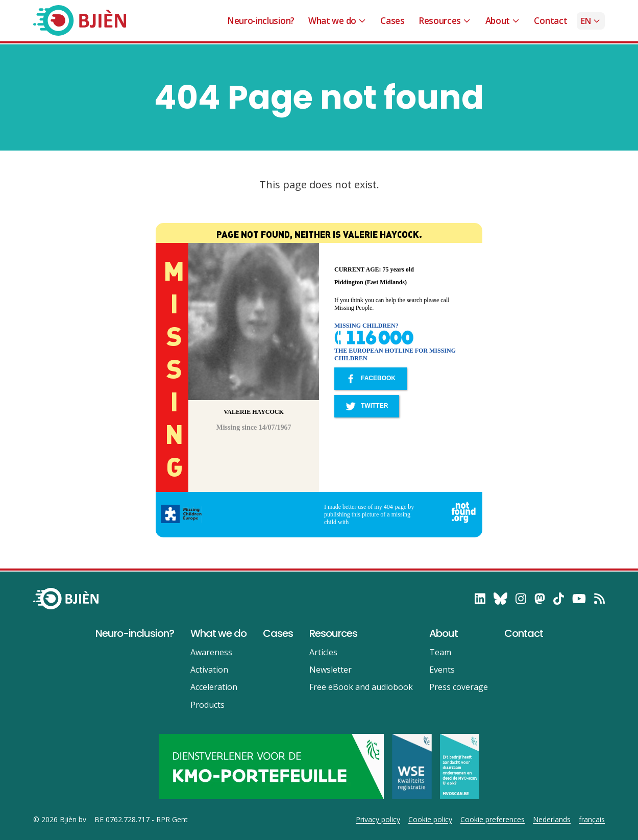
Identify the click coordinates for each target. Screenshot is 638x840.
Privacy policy (378, 820)
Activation (209, 670)
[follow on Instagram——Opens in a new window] (521, 599)
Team (440, 652)
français (592, 820)
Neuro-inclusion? (261, 21)
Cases (392, 21)
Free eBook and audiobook (361, 687)
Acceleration (214, 687)
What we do (337, 21)
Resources (445, 21)
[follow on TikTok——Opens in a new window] (559, 599)
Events (442, 670)
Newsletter (330, 670)
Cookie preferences (493, 820)
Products (207, 705)
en (591, 21)
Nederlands (552, 820)
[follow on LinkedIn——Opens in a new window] (480, 599)
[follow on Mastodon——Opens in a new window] (540, 599)
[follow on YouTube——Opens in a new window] (579, 599)
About (503, 21)
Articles (323, 652)
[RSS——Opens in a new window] (599, 599)
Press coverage (459, 687)
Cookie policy (430, 820)
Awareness (211, 652)
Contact (550, 21)
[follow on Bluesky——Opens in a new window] (500, 599)
